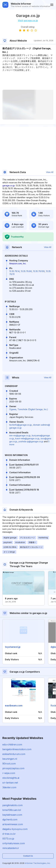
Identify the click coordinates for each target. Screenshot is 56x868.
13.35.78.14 (14, 271)
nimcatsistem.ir (11, 848)
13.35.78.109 (39, 271)
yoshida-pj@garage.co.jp (31, 441)
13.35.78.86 (26, 271)
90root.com (9, 764)
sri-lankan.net (10, 783)
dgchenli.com (10, 819)
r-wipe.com (9, 773)
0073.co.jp (8, 839)
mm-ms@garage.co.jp (20, 435)
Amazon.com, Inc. (18, 263)
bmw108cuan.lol (12, 810)
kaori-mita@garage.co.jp (27, 438)
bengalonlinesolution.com (17, 749)
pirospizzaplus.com (13, 768)
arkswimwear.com (13, 824)
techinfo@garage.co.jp (21, 425)
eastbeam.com (14, 706)
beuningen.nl (10, 759)
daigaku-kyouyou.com (15, 829)
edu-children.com (12, 744)
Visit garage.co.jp (28, 20)
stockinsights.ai (11, 778)
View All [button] (50, 172)
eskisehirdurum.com (14, 754)
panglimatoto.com (12, 805)
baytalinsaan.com (12, 815)
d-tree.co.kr (9, 834)
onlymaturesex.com (14, 843)
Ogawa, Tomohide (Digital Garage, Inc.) (29, 409)
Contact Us (28, 856)
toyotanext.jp (13, 647)
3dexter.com (9, 787)
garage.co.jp (9, 185)
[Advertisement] (28, 81)
